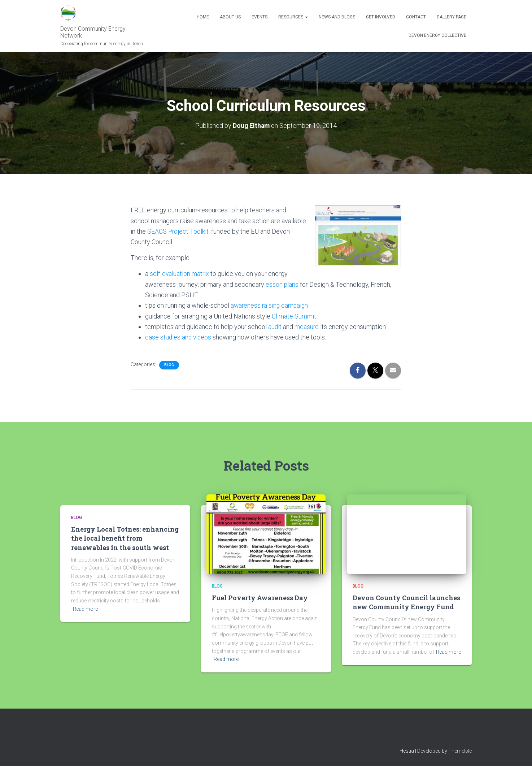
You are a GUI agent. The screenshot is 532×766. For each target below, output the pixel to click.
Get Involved (381, 17)
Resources (293, 17)
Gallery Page (452, 17)
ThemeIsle (460, 750)
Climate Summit (294, 315)
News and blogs (337, 17)
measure (307, 326)
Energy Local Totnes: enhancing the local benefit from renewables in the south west (125, 537)
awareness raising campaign (270, 305)
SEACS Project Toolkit (178, 231)
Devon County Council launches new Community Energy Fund (406, 601)
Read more (85, 608)
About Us (230, 17)
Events (260, 17)
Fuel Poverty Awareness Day (260, 597)
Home (203, 17)
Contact (416, 17)
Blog (169, 364)
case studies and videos (179, 336)
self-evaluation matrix (180, 273)
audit (275, 326)
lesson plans (282, 284)
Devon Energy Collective (437, 35)
